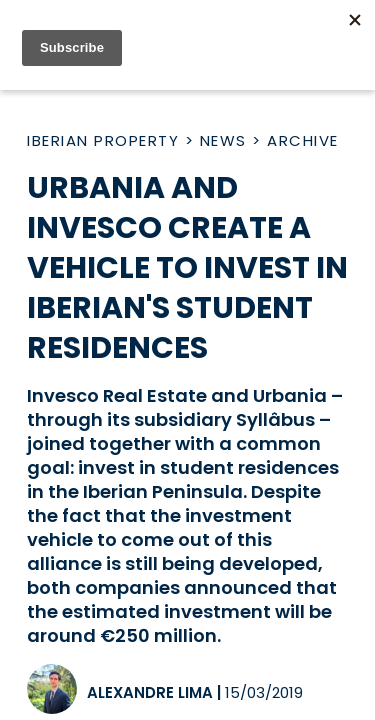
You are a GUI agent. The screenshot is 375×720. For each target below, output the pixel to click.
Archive (303, 140)
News (223, 140)
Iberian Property (103, 140)
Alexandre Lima (150, 692)
